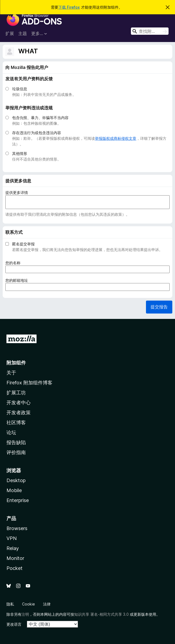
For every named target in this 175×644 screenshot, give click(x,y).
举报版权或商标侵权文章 (116, 138)
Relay (13, 548)
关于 (11, 373)
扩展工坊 (16, 393)
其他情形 (20, 153)
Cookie (28, 604)
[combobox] (150, 31)
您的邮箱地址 (18, 280)
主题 (23, 33)
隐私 (10, 604)
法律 (47, 604)
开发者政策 (19, 412)
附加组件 (16, 363)
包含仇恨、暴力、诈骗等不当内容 (40, 118)
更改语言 (14, 624)
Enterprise (18, 500)
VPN (12, 538)
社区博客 (16, 422)
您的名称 (15, 263)
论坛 (11, 432)
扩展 (10, 33)
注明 (25, 614)
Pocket (15, 568)
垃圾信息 (20, 89)
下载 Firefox (69, 7)
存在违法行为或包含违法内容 (37, 133)
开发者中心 (19, 403)
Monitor (15, 558)
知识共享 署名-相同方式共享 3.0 (101, 614)
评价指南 (16, 452)
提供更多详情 (17, 192)
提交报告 (159, 307)
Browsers (17, 528)
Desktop (16, 480)
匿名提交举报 (23, 244)
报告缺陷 (16, 442)
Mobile (14, 490)
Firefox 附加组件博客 (29, 383)
